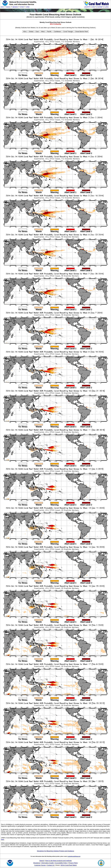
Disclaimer (37, 863)
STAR (22, 7)
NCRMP (100, 7)
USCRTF (87, 7)
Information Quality (48, 863)
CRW (28, 7)
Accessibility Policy (61, 863)
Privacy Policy (73, 863)
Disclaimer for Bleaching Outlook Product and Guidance (55, 851)
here (3, 839)
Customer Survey (40, 865)
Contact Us (51, 865)
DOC (2, 7)
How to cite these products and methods (58, 861)
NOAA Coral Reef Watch (69, 865)
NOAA (8, 7)
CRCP (94, 7)
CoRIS (106, 7)
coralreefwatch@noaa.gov (74, 856)
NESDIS (15, 7)
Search (42, 861)
